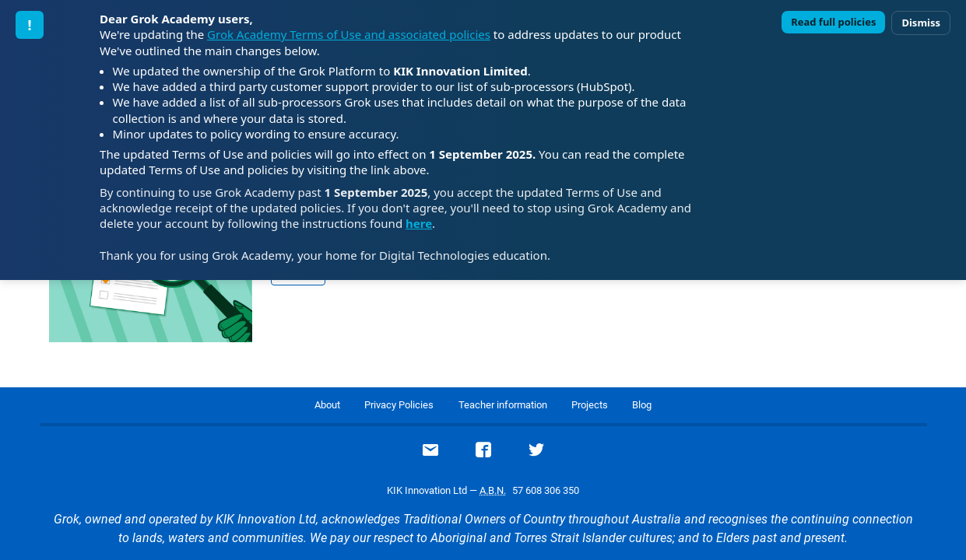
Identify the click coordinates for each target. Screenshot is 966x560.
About (327, 405)
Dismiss (921, 23)
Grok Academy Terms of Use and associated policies (349, 34)
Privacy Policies (399, 405)
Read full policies (833, 22)
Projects (590, 405)
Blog (642, 405)
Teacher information (503, 405)
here (419, 223)
